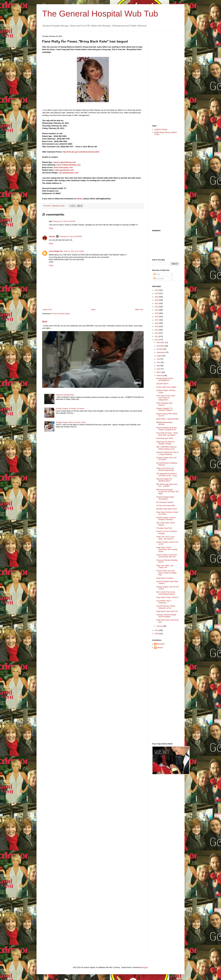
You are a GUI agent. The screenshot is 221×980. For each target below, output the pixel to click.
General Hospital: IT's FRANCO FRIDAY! (164, 409)
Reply (51, 228)
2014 (157, 330)
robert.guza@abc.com (64, 170)
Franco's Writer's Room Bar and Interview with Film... (167, 556)
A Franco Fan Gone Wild (166, 506)
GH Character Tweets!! (165, 502)
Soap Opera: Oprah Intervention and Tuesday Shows (167, 550)
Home (93, 310)
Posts (157, 274)
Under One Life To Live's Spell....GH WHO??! (166, 538)
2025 (157, 293)
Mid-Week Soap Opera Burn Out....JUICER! (167, 485)
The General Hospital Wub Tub (100, 14)
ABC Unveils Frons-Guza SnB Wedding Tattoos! (166, 593)
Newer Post (47, 310)
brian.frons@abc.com (63, 167)
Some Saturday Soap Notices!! (164, 404)
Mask (45, 322)
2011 (157, 340)
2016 (157, 323)
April (159, 369)
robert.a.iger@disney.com (64, 162)
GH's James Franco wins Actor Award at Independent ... (166, 398)
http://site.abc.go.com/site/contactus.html (81, 152)
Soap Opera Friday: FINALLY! (168, 597)
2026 (157, 290)
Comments (159, 279)
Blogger (145, 967)
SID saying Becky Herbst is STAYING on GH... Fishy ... (168, 475)
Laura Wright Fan (56, 251)
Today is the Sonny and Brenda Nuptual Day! (165, 469)
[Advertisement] (163, 78)
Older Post (139, 310)
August (160, 356)
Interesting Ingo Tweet (165, 438)
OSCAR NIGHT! (162, 384)
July (158, 359)
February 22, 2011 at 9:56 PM (71, 237)
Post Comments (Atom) (61, 314)
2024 (157, 297)
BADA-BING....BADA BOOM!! (167, 419)
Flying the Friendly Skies (65, 395)
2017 (157, 320)
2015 (157, 326)
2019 (157, 313)
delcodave (161, 644)
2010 (157, 630)
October (160, 349)
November (161, 346)
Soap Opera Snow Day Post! (167, 611)
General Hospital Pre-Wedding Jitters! (164, 480)
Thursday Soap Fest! (164, 528)
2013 (157, 333)
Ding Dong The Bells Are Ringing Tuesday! (166, 443)
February (160, 376)
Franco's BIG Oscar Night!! (166, 387)
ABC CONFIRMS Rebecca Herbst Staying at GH (166, 448)
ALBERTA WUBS (161, 130)
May (159, 366)
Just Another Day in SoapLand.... (164, 602)
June (159, 362)
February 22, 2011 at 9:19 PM (64, 221)
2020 (157, 310)
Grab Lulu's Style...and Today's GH (165, 567)
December (161, 343)
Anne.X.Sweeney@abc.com (68, 165)
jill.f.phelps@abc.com (69, 173)
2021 (157, 307)
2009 (157, 634)
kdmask (52, 237)
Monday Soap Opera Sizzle (167, 509)
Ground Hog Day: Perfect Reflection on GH (166, 607)
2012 (157, 336)
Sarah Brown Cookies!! (165, 578)
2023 (157, 300)
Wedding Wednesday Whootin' (164, 423)
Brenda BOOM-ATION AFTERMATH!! (165, 380)
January (160, 626)
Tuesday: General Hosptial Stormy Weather (166, 616)
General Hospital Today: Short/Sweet (165, 498)
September (161, 352)
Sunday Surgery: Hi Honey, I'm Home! (70, 409)
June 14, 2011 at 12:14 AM (74, 251)
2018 (157, 317)
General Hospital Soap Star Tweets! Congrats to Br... (167, 429)
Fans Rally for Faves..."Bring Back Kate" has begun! (167, 434)
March (159, 372)
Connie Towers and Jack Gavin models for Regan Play (166, 573)
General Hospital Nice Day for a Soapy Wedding (168, 453)
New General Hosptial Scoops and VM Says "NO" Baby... (168, 492)
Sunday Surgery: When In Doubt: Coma (71, 422)
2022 (157, 303)
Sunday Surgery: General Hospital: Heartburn (166, 519)
